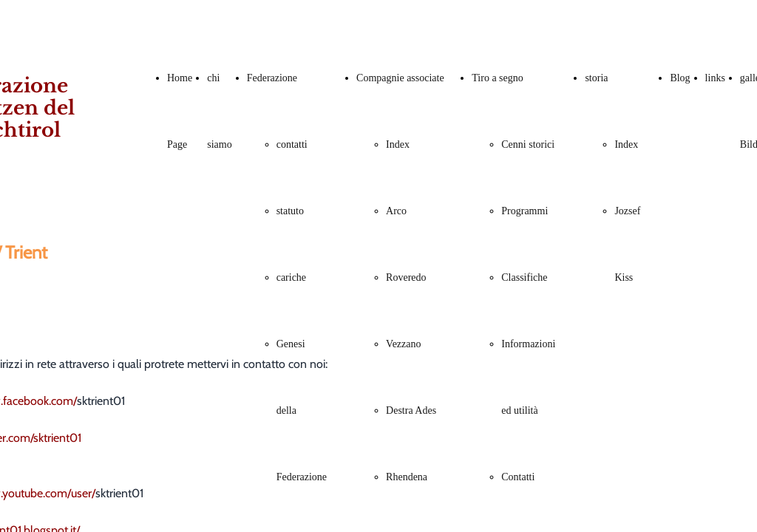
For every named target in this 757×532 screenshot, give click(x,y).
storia (596, 78)
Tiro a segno (498, 78)
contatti (292, 144)
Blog (680, 78)
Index (398, 144)
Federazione (272, 78)
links (715, 78)
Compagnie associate (400, 78)
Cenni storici (528, 144)
